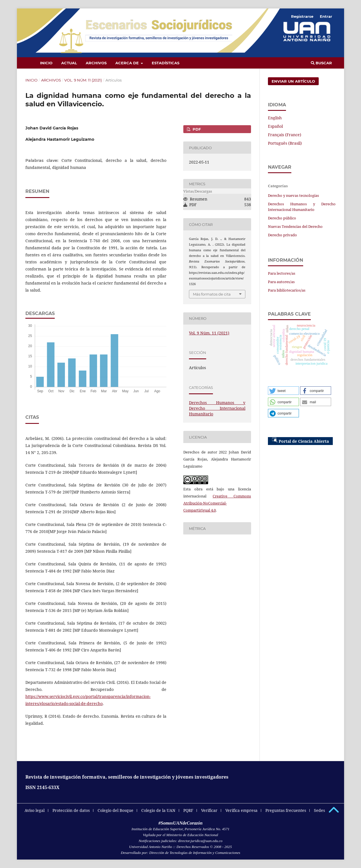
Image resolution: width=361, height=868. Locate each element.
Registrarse (302, 16)
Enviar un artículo (293, 81)
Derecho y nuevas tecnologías (293, 195)
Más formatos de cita (212, 294)
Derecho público (282, 218)
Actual (69, 63)
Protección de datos (71, 810)
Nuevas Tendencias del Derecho (295, 226)
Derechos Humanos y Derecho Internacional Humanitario (217, 408)
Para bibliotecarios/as (287, 290)
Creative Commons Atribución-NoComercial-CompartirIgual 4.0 (217, 503)
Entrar (326, 16)
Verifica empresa (241, 810)
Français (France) (285, 135)
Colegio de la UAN (158, 810)
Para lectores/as (282, 273)
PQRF (188, 810)
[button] (283, 391)
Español (275, 126)
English (275, 118)
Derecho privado (282, 235)
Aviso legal (35, 810)
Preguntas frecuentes (286, 810)
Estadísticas (166, 63)
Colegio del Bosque (115, 810)
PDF (196, 129)
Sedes (319, 810)
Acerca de (128, 63)
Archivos (96, 63)
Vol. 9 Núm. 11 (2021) (83, 80)
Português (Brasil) (285, 143)
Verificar (209, 810)
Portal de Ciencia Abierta (300, 440)
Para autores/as (281, 282)
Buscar (321, 63)
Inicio (46, 63)
